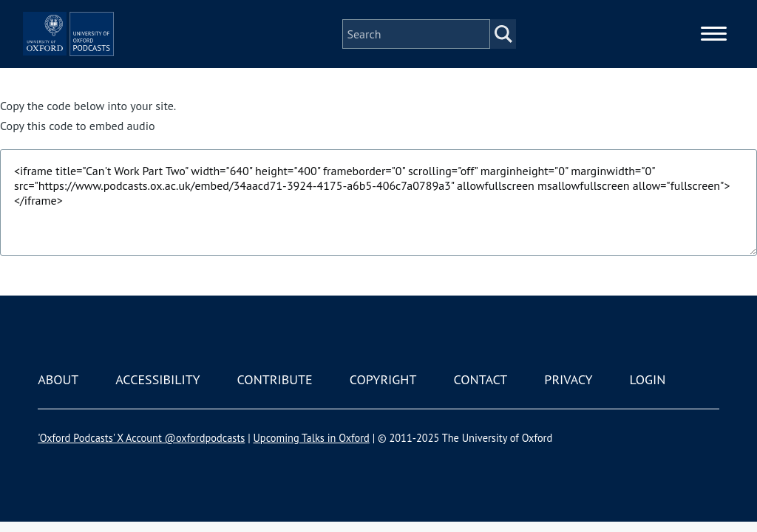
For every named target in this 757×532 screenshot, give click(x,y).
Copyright (383, 379)
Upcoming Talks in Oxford (311, 438)
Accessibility (157, 379)
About (58, 379)
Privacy (568, 379)
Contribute (275, 379)
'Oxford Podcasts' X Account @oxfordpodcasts (141, 438)
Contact (480, 379)
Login (648, 379)
